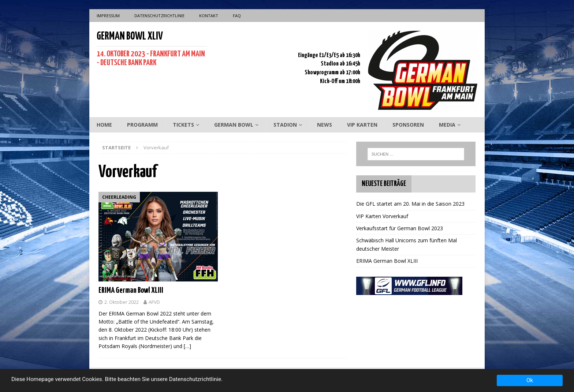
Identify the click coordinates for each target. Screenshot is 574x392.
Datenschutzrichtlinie (159, 16)
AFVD (154, 302)
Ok (530, 380)
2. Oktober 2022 (122, 302)
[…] (187, 346)
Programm (142, 125)
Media (447, 125)
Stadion (285, 125)
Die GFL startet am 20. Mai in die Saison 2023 (410, 204)
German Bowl (234, 125)
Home (104, 125)
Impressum (108, 16)
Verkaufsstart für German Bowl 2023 (400, 228)
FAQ (237, 16)
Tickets (183, 125)
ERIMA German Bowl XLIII (131, 291)
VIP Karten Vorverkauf (382, 216)
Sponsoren (408, 125)
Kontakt (209, 16)
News (325, 125)
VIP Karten (362, 125)
